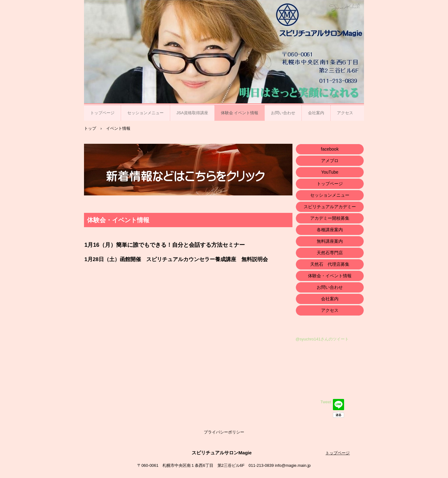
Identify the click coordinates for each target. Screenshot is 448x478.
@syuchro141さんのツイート (322, 339)
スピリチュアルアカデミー (330, 207)
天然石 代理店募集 (330, 264)
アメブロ (330, 161)
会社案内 (316, 113)
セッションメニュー (145, 113)
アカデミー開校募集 (330, 218)
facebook (330, 149)
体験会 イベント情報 (240, 113)
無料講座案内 (330, 241)
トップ (90, 128)
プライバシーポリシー (224, 432)
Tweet (326, 402)
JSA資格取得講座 (192, 113)
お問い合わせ (283, 113)
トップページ (102, 113)
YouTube (330, 172)
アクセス (345, 113)
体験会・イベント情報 (330, 276)
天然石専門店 (330, 253)
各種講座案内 (330, 230)
